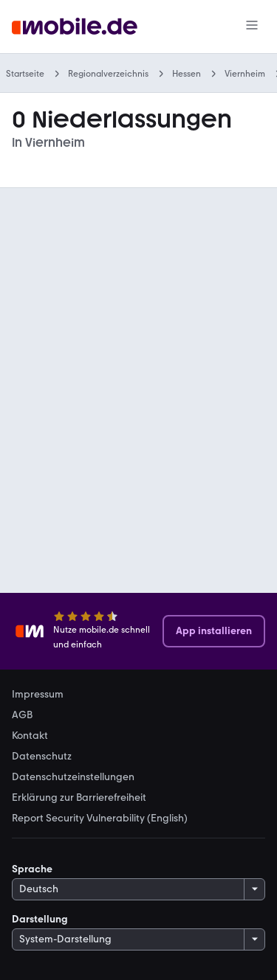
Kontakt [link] (30, 736)
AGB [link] (22, 715)
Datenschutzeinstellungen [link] (73, 777)
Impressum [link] (38, 695)
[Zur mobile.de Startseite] (75, 27)
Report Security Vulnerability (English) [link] (100, 819)
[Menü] (252, 27)
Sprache (32, 869)
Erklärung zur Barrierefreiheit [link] (79, 798)
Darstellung (40, 919)
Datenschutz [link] (42, 757)
